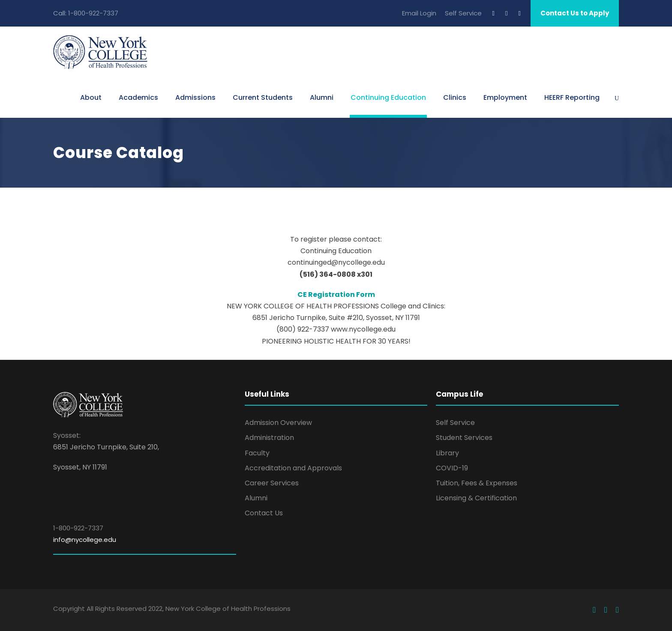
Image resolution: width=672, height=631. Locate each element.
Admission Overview (278, 423)
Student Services (464, 438)
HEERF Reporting (572, 97)
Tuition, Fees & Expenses (477, 483)
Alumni (322, 97)
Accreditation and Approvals (293, 468)
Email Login (419, 13)
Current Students (263, 97)
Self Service (463, 13)
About (91, 97)
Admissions (195, 97)
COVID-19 (452, 468)
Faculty (257, 453)
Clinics (455, 97)
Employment (505, 97)
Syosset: (67, 435)
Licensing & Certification (476, 498)
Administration (269, 438)
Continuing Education (388, 97)
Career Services (272, 483)
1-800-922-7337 (93, 13)
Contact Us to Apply (575, 13)
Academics (138, 97)
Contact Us (264, 513)
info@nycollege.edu (85, 540)
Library (447, 453)
